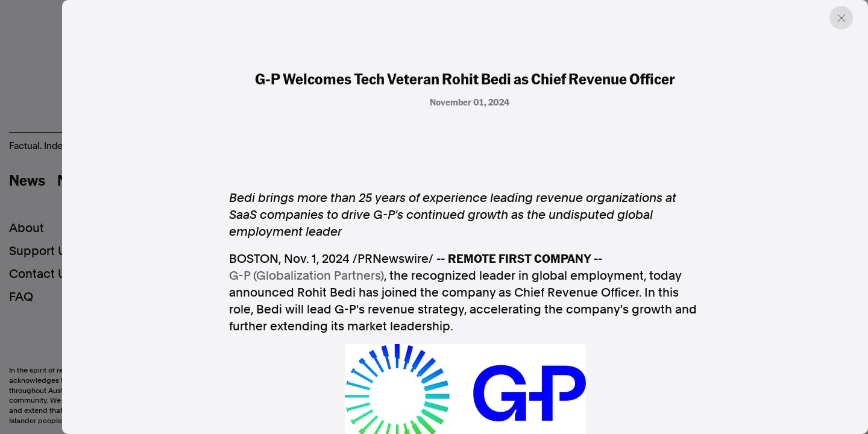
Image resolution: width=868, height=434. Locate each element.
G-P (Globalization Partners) (307, 275)
